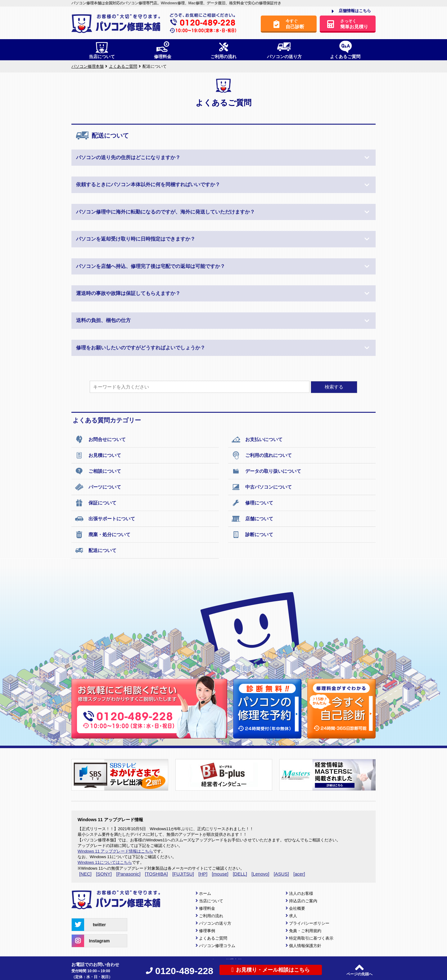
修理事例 (207, 931)
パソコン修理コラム (217, 946)
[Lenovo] (260, 874)
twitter (89, 925)
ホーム (205, 893)
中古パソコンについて (262, 487)
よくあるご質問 (213, 938)
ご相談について (98, 471)
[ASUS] (281, 874)
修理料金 (207, 908)
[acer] (299, 874)
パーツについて (98, 487)
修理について (252, 503)
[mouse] (220, 874)
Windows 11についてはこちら (105, 862)
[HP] (203, 874)
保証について (95, 503)
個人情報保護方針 (305, 946)
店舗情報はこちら (351, 11)
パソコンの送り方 (215, 923)
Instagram (91, 941)
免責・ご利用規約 (305, 931)
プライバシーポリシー (309, 923)
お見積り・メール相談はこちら (271, 970)
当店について (211, 901)
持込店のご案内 (303, 901)
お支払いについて (257, 439)
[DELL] (240, 874)
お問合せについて (100, 439)
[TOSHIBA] (156, 874)
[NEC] (85, 874)
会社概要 (297, 908)
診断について (252, 535)
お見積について (98, 455)
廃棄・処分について (102, 535)
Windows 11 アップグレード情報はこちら (115, 851)
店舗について (252, 519)
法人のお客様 (301, 893)
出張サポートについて (105, 519)
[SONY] (104, 874)
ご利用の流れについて (262, 455)
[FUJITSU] (183, 874)
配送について (95, 550)
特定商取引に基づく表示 (311, 938)
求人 (293, 916)
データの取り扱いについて (266, 471)
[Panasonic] (128, 874)
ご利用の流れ (211, 916)
